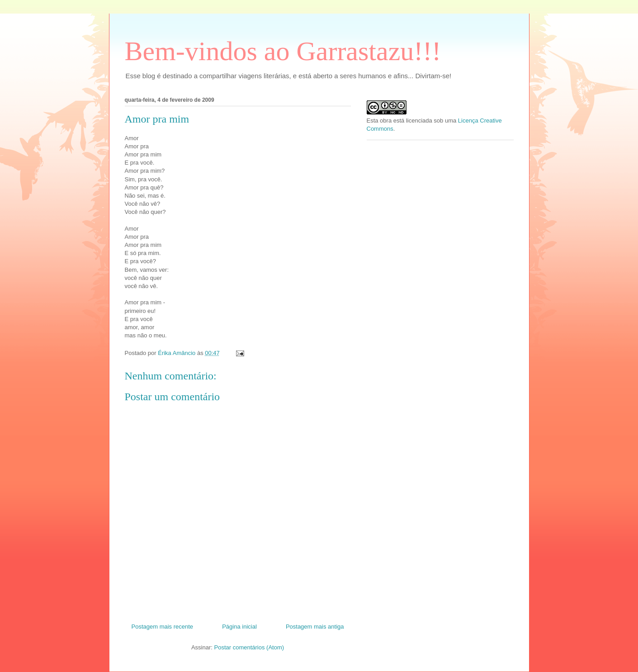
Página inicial (239, 627)
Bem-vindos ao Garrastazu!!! (283, 51)
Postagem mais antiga (315, 627)
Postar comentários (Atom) (249, 647)
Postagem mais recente (163, 627)
